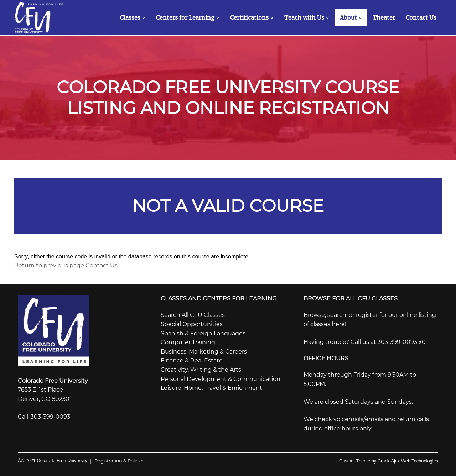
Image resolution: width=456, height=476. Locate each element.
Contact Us (102, 265)
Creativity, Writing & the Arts (201, 370)
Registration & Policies (116, 461)
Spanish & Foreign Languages (203, 333)
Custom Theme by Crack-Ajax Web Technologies (389, 461)
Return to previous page (49, 265)
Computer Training (188, 342)
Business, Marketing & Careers (204, 352)
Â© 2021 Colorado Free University (53, 461)
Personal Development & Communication (221, 379)
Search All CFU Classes (193, 315)
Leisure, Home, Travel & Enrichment (211, 388)
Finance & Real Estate (192, 360)
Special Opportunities (192, 324)
